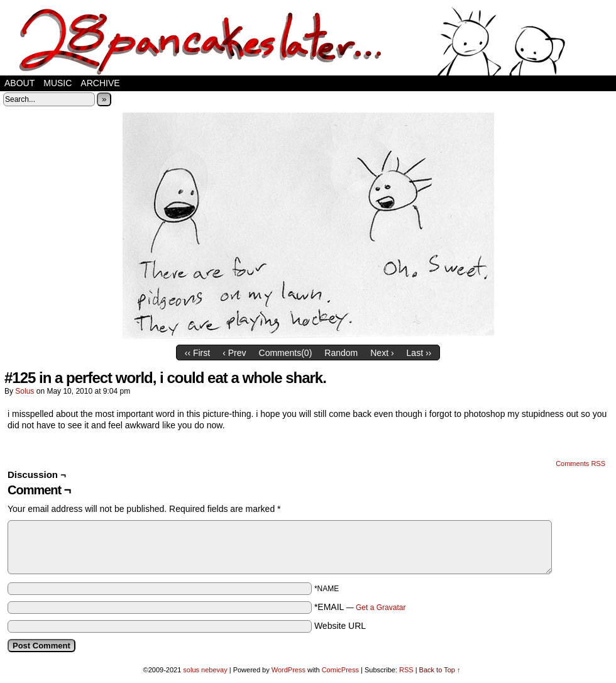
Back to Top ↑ (440, 670)
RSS (406, 670)
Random (341, 353)
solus (25, 391)
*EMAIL (360, 607)
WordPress (289, 670)
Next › (382, 353)
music (58, 83)
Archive (100, 83)
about (19, 83)
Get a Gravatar (381, 608)
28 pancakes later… (308, 41)
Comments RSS (580, 464)
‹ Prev (234, 353)
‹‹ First (197, 353)
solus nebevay (205, 670)
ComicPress (340, 670)
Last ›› (419, 353)
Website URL (340, 626)
